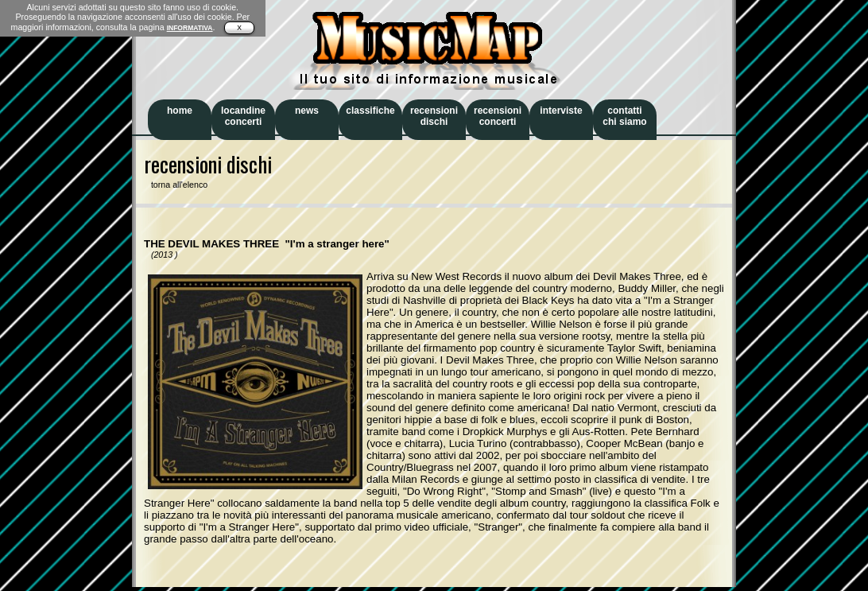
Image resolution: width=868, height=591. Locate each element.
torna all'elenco (176, 185)
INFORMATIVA (190, 28)
